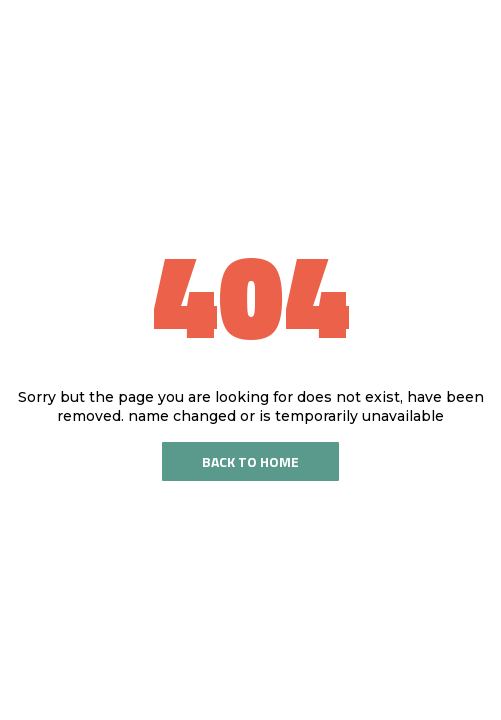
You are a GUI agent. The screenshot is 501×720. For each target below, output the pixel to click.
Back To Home (250, 461)
